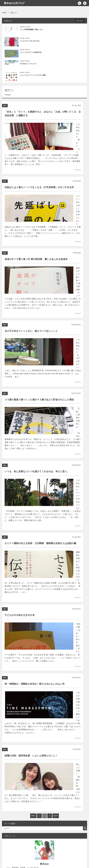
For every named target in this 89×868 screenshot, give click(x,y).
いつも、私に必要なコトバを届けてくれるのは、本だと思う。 (37, 404)
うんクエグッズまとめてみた (30, 41)
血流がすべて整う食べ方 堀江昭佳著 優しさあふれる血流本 (36, 233)
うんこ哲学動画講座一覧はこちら (31, 30)
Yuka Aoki (78, 156)
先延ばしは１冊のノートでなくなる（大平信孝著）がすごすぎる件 (39, 173)
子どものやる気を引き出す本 (20, 519)
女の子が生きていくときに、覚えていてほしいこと (31, 290)
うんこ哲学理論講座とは (70, 802)
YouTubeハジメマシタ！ (28, 64)
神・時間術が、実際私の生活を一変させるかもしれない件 (35, 576)
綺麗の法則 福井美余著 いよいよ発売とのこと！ (31, 633)
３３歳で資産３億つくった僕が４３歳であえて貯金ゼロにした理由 (39, 347)
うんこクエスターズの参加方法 (31, 52)
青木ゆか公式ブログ (14, 3)
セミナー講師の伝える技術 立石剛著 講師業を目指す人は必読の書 (40, 462)
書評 (5, 106)
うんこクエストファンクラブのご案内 (33, 75)
